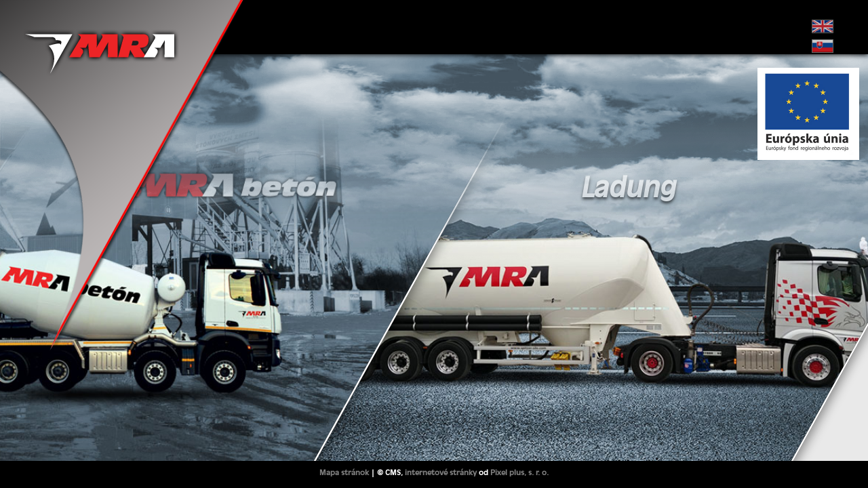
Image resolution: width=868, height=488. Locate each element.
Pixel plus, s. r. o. (519, 472)
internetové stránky (441, 472)
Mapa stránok (344, 472)
